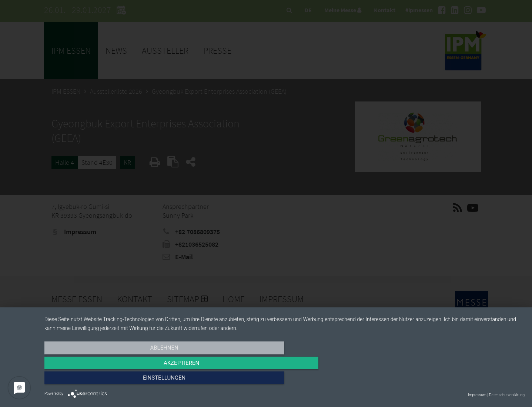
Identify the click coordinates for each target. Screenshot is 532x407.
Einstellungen (453, 380)
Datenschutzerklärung (507, 395)
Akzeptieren (284, 380)
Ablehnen (116, 380)
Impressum (477, 395)
